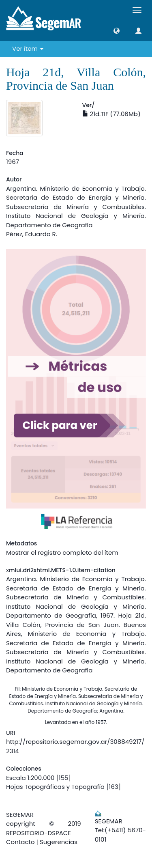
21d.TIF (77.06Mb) (111, 114)
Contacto (20, 842)
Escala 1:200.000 (30, 778)
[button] (117, 31)
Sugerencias (59, 842)
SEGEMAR (20, 815)
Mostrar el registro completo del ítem (62, 552)
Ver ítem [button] (28, 48)
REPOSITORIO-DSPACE (39, 833)
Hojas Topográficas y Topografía (55, 787)
